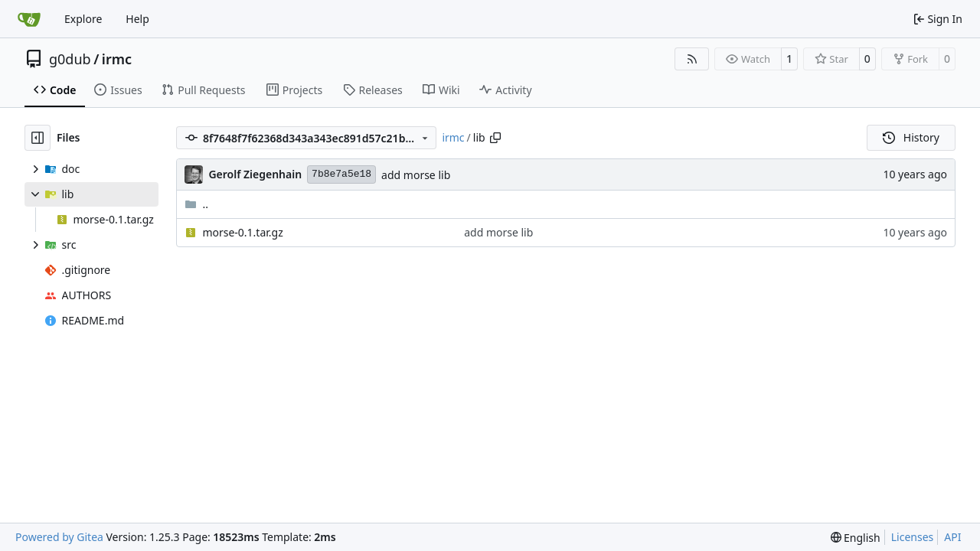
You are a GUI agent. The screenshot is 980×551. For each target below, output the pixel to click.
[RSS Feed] (692, 59)
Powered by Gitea (59, 537)
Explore (83, 19)
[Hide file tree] (38, 138)
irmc (117, 59)
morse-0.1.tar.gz (242, 232)
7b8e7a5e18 (341, 174)
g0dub (70, 59)
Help (137, 19)
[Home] (29, 19)
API (952, 537)
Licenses (913, 537)
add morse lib (416, 175)
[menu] (856, 538)
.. (196, 204)
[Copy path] (495, 138)
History (911, 137)
